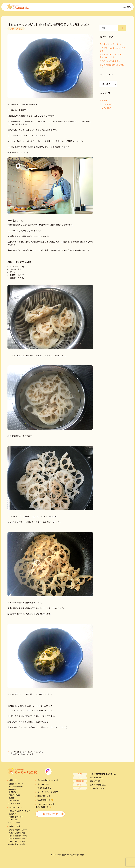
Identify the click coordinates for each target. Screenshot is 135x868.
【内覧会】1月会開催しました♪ (22, 755)
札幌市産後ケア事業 (17, 834)
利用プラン (14, 793)
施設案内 (13, 815)
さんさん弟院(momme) (48, 781)
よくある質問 (15, 805)
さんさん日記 (105, 109)
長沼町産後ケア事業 (17, 845)
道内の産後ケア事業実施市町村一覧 (45, 807)
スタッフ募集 (15, 824)
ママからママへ (15, 802)
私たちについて (16, 809)
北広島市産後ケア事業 (18, 837)
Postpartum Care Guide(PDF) (16, 789)
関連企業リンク (44, 797)
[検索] (122, 29)
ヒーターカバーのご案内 (48, 793)
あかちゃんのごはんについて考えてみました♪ (112, 57)
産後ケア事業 (15, 827)
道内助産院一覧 (45, 801)
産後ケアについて (16, 785)
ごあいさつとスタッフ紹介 (20, 812)
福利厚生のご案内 (16, 818)
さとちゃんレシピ (107, 105)
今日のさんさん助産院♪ (110, 62)
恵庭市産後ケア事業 (17, 840)
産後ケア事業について (18, 831)
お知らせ (103, 102)
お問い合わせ (50, 815)
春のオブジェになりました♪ (112, 45)
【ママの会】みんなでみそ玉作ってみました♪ (27, 753)
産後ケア (13, 781)
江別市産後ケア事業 (17, 843)
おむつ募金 (14, 821)
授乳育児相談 (15, 796)
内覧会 (12, 799)
